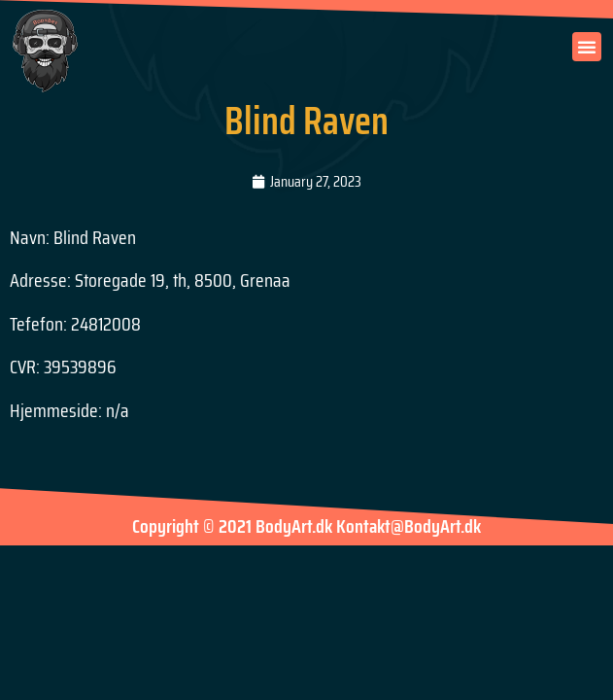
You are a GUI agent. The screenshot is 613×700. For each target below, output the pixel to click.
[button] (587, 47)
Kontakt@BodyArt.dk (409, 526)
